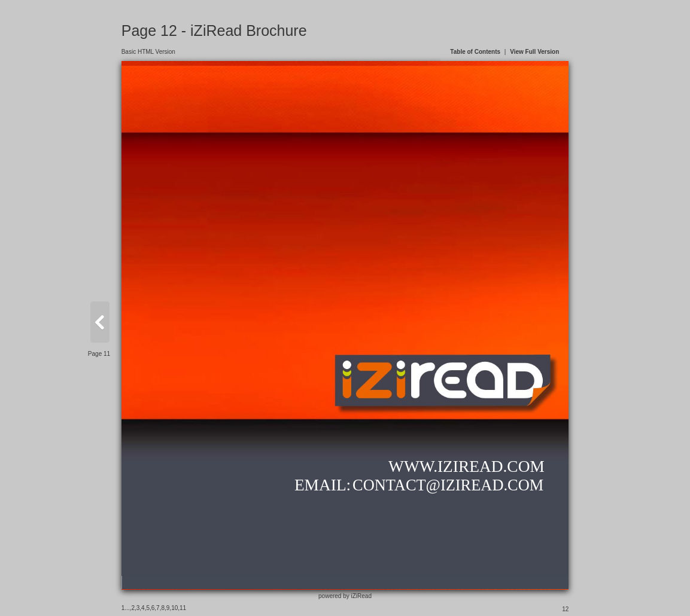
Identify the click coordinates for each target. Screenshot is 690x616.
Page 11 (99, 354)
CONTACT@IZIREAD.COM (448, 485)
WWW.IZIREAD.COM (466, 466)
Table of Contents (475, 52)
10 (174, 608)
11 (183, 608)
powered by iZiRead (345, 596)
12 (565, 609)
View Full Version (534, 52)
